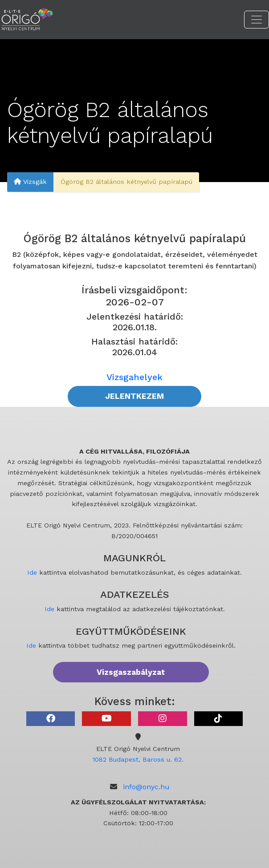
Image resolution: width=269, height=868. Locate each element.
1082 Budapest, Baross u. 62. (138, 759)
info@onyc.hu (146, 787)
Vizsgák (30, 182)
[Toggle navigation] (257, 20)
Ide (32, 572)
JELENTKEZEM (134, 396)
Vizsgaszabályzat (131, 672)
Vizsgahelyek (134, 377)
